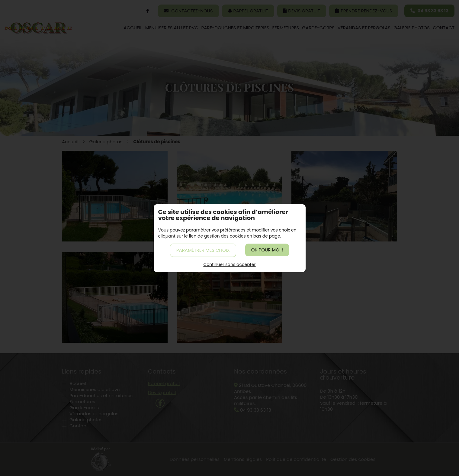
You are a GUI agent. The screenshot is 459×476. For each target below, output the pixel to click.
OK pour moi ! (267, 250)
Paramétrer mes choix (203, 250)
